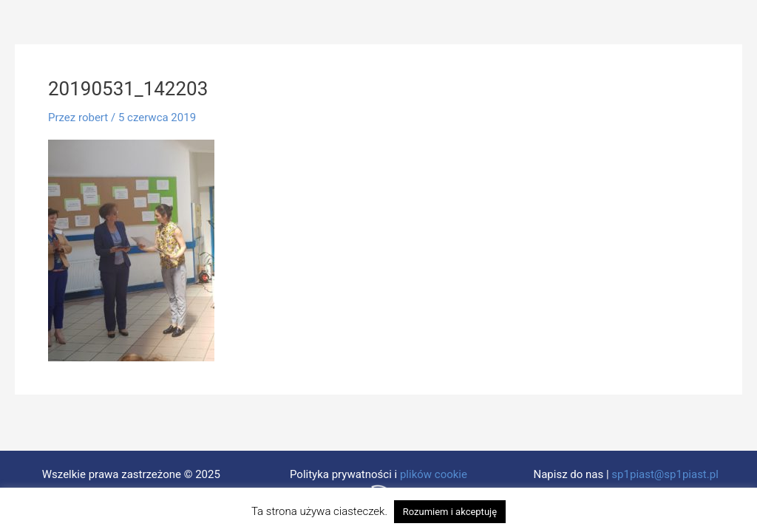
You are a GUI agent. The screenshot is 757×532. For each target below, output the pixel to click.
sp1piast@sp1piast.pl (665, 474)
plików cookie (434, 474)
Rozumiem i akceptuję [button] (450, 512)
